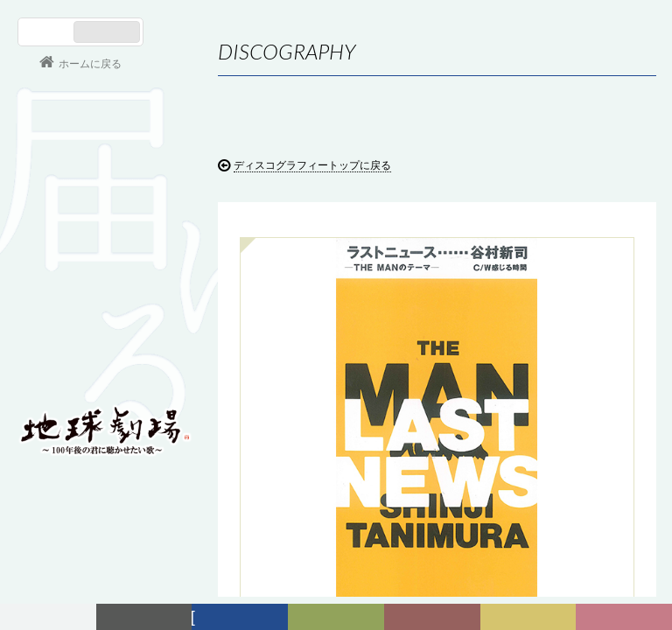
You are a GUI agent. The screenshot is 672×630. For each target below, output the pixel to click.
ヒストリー (341, 620)
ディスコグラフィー (241, 620)
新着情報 (148, 617)
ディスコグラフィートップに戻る (312, 165)
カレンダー (438, 620)
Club (626, 617)
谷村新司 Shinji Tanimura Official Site (105, 207)
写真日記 (531, 617)
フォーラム (51, 617)
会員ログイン (74, 369)
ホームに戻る (90, 64)
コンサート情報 (71, 311)
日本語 (48, 32)
